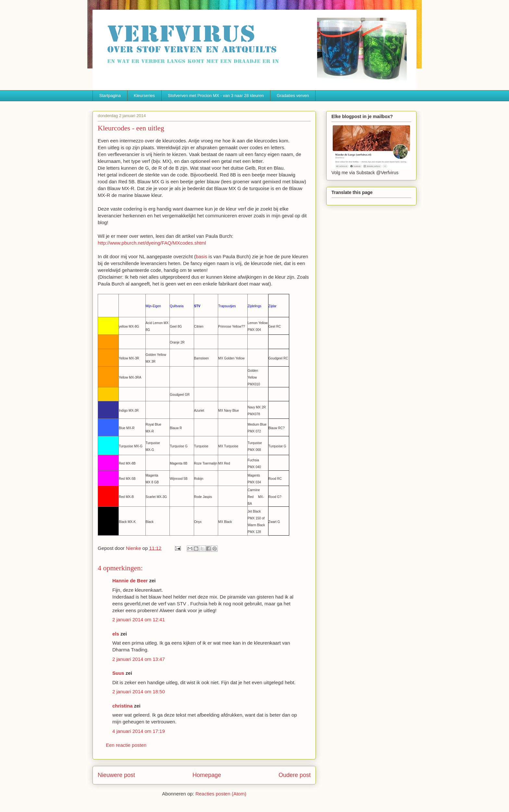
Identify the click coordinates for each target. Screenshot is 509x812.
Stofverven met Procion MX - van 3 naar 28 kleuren (216, 96)
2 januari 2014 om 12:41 (139, 619)
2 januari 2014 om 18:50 (139, 691)
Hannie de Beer (130, 581)
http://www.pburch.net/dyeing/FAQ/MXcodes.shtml (152, 243)
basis (201, 256)
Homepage (207, 775)
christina (123, 706)
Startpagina (110, 96)
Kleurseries (144, 96)
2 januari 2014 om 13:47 (139, 659)
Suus (118, 673)
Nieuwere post (116, 775)
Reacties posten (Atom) (221, 794)
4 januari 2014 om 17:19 (139, 731)
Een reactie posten (126, 745)
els (116, 634)
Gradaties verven (293, 96)
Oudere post (295, 775)
